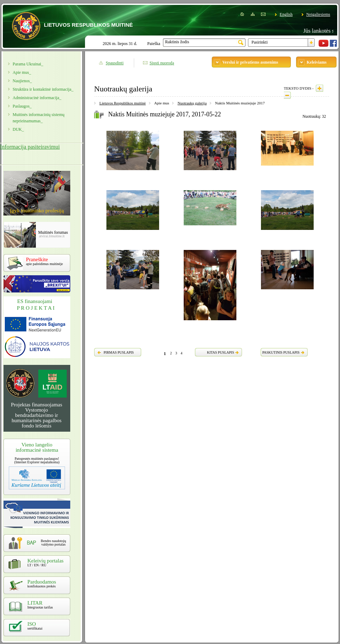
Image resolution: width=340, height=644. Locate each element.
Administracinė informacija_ (37, 98)
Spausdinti (115, 63)
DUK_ (18, 129)
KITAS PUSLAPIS (220, 352)
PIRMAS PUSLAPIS (119, 352)
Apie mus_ (22, 72)
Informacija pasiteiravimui (30, 147)
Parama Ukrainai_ (28, 64)
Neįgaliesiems (318, 14)
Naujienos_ (22, 81)
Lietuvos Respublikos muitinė (123, 103)
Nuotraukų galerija (192, 103)
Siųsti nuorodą (162, 63)
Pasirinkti (260, 42)
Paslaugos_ (22, 106)
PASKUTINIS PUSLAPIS (281, 352)
